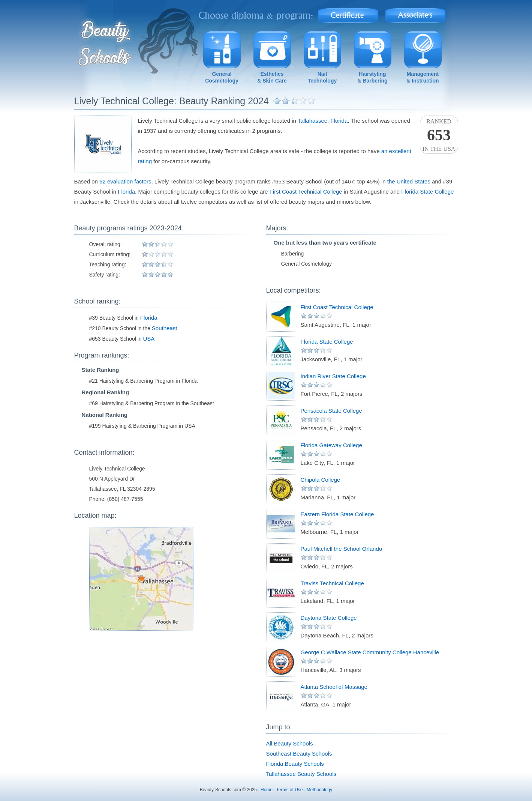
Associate (415, 13)
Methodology (320, 790)
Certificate (348, 13)
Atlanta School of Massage (334, 687)
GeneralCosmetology (222, 77)
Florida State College (427, 192)
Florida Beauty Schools (295, 764)
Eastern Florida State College (337, 514)
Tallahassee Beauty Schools (301, 774)
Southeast (165, 328)
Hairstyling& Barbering (372, 77)
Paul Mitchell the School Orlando (342, 549)
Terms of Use (290, 790)
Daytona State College (329, 618)
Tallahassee (312, 121)
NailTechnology (322, 77)
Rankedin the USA (439, 135)
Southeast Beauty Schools (299, 754)
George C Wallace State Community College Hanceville (370, 652)
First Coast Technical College (306, 192)
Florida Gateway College (331, 445)
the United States (409, 181)
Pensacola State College (331, 411)
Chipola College (321, 480)
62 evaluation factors (125, 181)
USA (149, 339)
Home (267, 790)
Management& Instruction (423, 77)
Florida (339, 121)
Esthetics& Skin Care (272, 77)
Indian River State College (333, 376)
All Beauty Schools (290, 743)
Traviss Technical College (332, 583)
